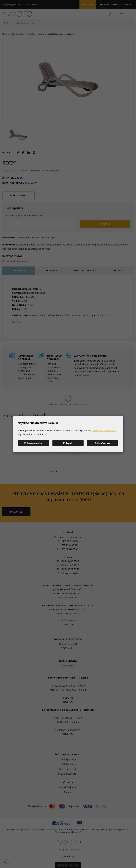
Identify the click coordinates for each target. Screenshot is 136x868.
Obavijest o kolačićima (104, 430)
